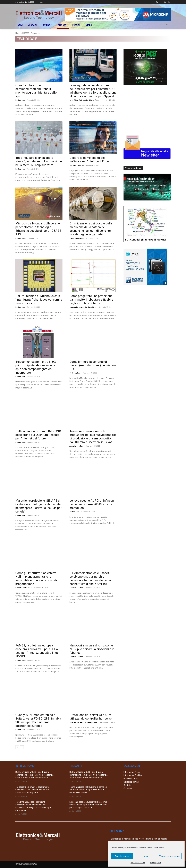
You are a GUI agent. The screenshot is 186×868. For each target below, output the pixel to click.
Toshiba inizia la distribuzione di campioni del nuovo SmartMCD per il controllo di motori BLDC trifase (88, 790)
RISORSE (26, 33)
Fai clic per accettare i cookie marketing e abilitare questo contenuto (147, 187)
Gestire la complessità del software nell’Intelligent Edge (89, 160)
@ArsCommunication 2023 (26, 864)
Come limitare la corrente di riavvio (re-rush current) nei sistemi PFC (93, 365)
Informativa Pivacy (132, 772)
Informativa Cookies (133, 775)
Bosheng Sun (75, 373)
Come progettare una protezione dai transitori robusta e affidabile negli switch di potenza (91, 300)
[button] (167, 25)
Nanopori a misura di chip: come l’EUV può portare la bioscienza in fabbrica (92, 649)
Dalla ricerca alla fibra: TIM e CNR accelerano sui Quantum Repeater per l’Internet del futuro (38, 435)
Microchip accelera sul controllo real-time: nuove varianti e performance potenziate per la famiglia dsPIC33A (88, 805)
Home (18, 33)
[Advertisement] (145, 109)
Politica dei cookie (138, 863)
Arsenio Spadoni (77, 446)
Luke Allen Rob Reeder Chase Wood (84, 100)
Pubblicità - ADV (131, 779)
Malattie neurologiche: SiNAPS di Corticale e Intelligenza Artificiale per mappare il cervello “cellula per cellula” (38, 506)
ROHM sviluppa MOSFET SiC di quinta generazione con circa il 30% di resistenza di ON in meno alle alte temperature (34, 775)
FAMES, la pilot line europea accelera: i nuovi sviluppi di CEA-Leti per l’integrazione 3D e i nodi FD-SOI (37, 651)
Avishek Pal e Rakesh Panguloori (83, 722)
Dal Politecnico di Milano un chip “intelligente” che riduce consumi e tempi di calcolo (39, 300)
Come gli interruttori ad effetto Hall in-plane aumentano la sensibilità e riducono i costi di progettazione (36, 578)
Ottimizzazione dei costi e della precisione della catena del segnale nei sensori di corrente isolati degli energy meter (91, 229)
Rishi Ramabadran (24, 588)
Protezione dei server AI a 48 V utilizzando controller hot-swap (91, 717)
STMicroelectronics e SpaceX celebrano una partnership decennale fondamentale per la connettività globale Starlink (90, 578)
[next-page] (22, 747)
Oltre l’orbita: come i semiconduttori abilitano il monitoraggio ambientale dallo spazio (36, 91)
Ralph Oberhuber (77, 238)
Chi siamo (128, 788)
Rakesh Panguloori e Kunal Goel (83, 307)
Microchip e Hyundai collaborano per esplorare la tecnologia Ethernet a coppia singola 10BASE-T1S (39, 229)
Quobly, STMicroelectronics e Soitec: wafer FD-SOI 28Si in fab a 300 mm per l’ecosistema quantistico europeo (38, 720)
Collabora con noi (131, 782)
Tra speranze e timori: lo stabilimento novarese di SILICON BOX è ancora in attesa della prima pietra (32, 790)
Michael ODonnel (77, 165)
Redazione (20, 100)
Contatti (127, 785)
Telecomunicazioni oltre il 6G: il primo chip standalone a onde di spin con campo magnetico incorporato (37, 367)
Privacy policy (155, 863)
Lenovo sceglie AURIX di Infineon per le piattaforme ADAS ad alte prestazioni (92, 504)
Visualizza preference (170, 856)
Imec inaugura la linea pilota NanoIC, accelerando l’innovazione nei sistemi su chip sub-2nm (39, 161)
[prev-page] (17, 747)
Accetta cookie (122, 856)
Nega (145, 856)
